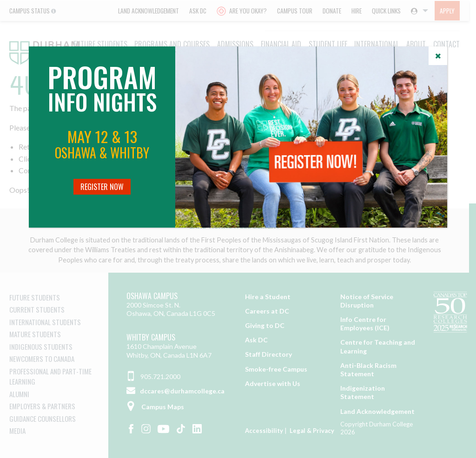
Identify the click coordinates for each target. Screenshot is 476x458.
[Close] (438, 56)
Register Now (102, 187)
